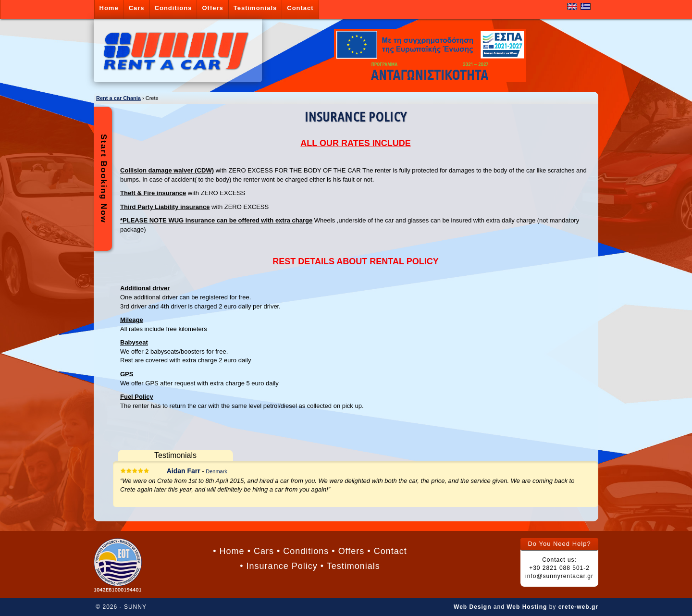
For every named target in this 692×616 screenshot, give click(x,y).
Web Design (472, 607)
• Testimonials (350, 566)
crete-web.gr (578, 607)
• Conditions (303, 551)
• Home (229, 551)
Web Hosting (527, 607)
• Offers (348, 551)
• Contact (387, 551)
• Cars (261, 551)
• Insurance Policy (278, 566)
